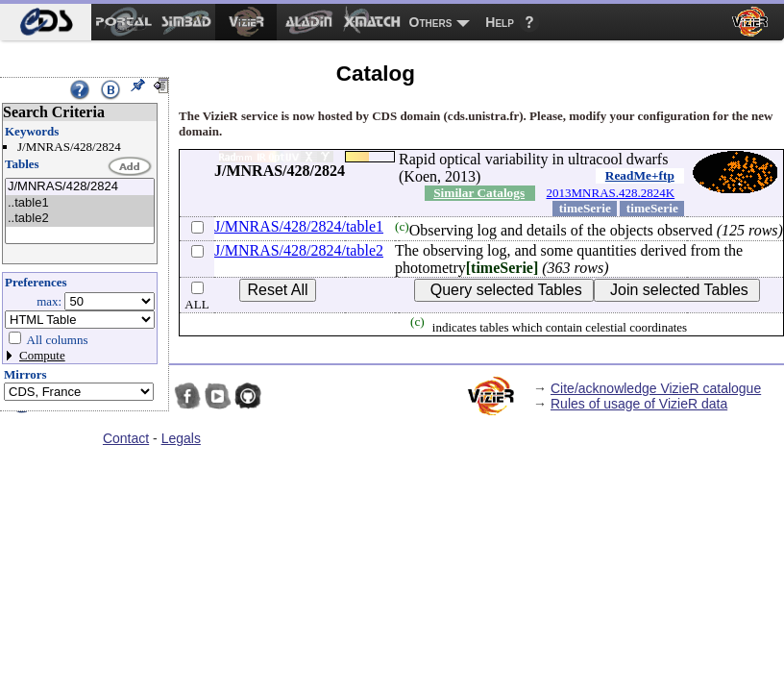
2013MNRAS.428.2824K (611, 193)
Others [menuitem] (431, 22)
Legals (181, 438)
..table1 (80, 203)
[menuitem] (46, 22)
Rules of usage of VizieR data (639, 404)
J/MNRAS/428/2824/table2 (299, 250)
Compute (42, 355)
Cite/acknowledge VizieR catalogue (656, 388)
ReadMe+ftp (640, 175)
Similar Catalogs (479, 193)
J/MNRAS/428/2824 (80, 187)
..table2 (80, 219)
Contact (126, 438)
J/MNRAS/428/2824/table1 (299, 226)
